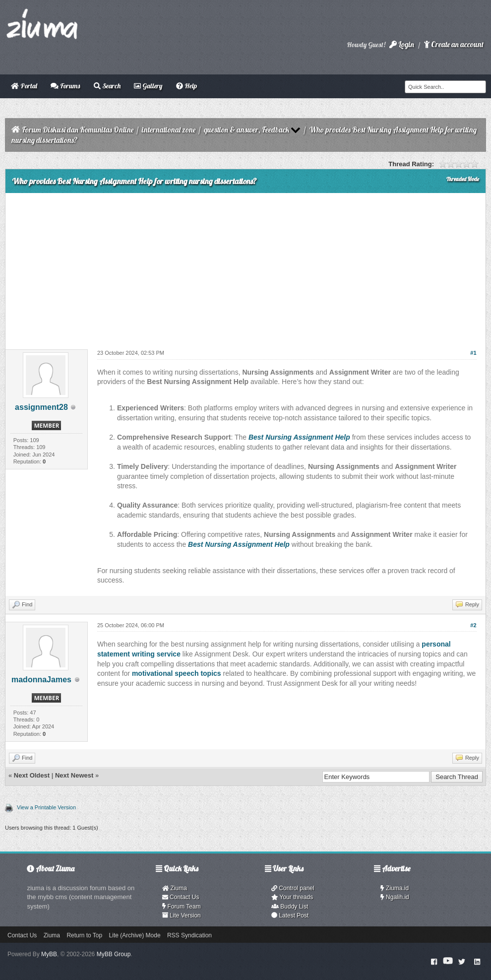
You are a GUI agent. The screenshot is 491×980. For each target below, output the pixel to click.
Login (402, 44)
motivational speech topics (177, 673)
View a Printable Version (46, 807)
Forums (65, 86)
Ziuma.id (395, 888)
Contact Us (181, 897)
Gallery (148, 86)
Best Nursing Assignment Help (299, 437)
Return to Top (84, 935)
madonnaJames (41, 680)
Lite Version (182, 915)
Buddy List (290, 907)
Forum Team (182, 907)
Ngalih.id (395, 897)
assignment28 (41, 407)
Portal (24, 86)
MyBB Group (114, 954)
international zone (169, 130)
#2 (473, 625)
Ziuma (175, 888)
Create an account (454, 44)
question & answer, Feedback (246, 130)
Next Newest (74, 775)
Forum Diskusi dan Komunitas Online (78, 130)
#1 (473, 353)
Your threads (292, 897)
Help (186, 86)
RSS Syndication (189, 935)
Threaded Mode (463, 179)
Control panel (293, 888)
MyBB (49, 954)
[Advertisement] (245, 267)
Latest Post (290, 915)
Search (107, 86)
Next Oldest (32, 775)
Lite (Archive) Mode (135, 935)
